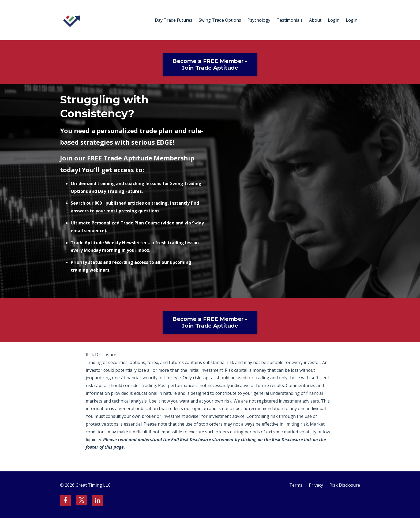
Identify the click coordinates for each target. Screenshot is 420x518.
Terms (296, 485)
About (315, 20)
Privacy (316, 485)
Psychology (259, 20)
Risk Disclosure (345, 485)
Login (334, 20)
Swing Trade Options (220, 20)
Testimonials (290, 20)
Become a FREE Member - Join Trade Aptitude (210, 64)
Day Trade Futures (174, 20)
